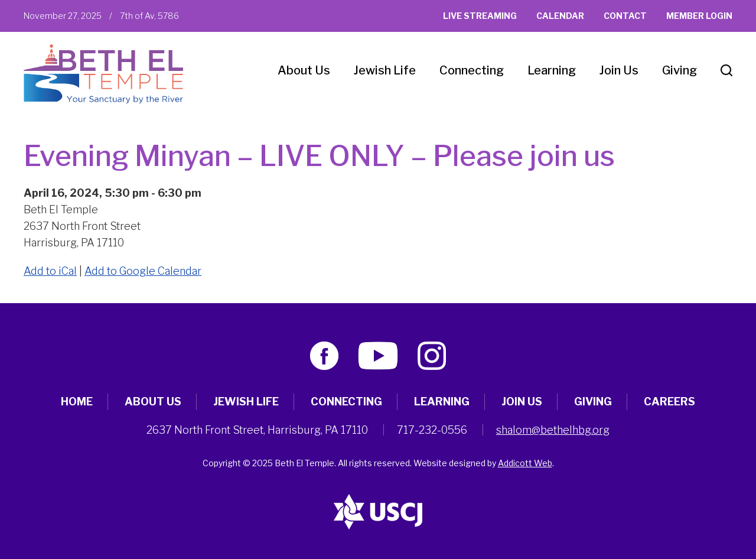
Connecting (472, 70)
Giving (680, 70)
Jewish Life (385, 70)
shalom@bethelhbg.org (553, 430)
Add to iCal (50, 271)
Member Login (699, 16)
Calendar (560, 16)
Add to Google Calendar (143, 271)
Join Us (619, 70)
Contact (625, 16)
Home (77, 402)
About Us (304, 70)
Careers (669, 402)
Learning (552, 70)
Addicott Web (525, 463)
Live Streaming (480, 16)
